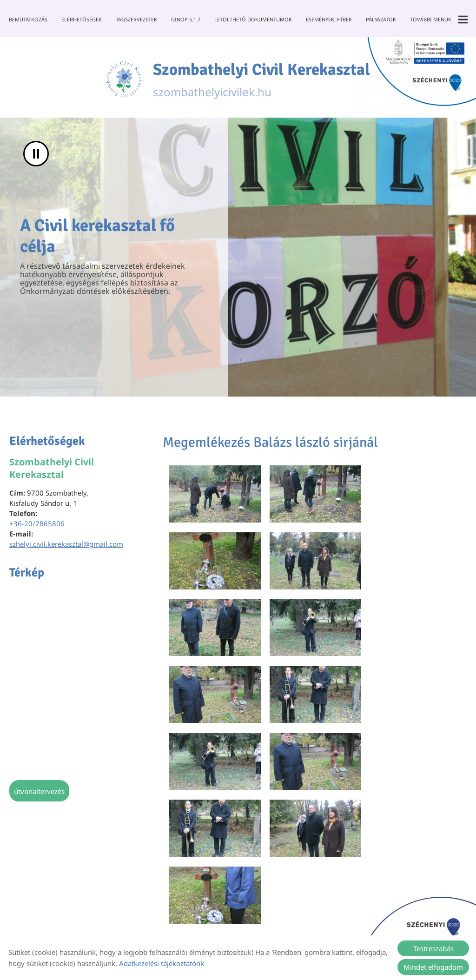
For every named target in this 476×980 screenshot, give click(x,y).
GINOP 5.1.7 (186, 19)
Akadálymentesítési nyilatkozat (260, 928)
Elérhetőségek (82, 19)
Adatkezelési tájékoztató (241, 913)
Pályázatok (381, 19)
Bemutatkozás (28, 19)
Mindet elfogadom (433, 967)
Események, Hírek (329, 19)
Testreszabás (433, 948)
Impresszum (311, 913)
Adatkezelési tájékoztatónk (162, 963)
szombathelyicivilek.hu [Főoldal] (262, 80)
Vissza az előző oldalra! (220, 735)
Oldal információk (162, 913)
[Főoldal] (121, 80)
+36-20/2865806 (37, 525)
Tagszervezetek (136, 19)
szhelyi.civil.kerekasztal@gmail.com (66, 546)
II (36, 156)
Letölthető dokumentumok (253, 19)
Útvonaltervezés (39, 793)
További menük (439, 20)
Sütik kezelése (364, 913)
